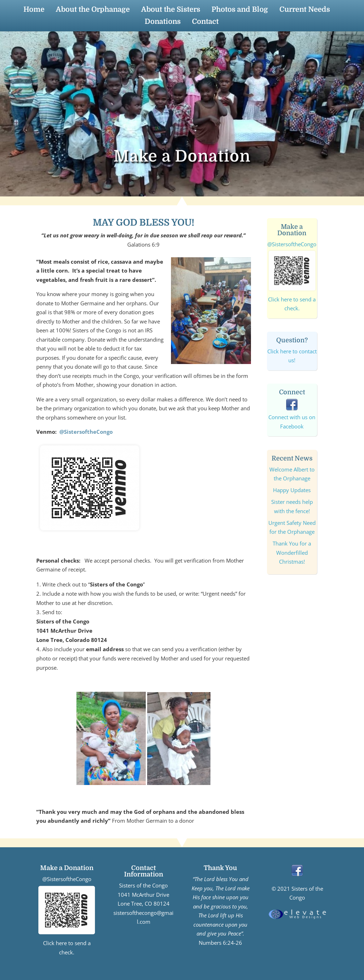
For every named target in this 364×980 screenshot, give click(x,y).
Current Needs (305, 10)
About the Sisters (171, 10)
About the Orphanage (93, 10)
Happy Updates (292, 490)
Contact (205, 22)
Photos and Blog (240, 10)
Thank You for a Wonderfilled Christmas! (292, 552)
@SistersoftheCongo (86, 432)
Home (34, 10)
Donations (163, 22)
